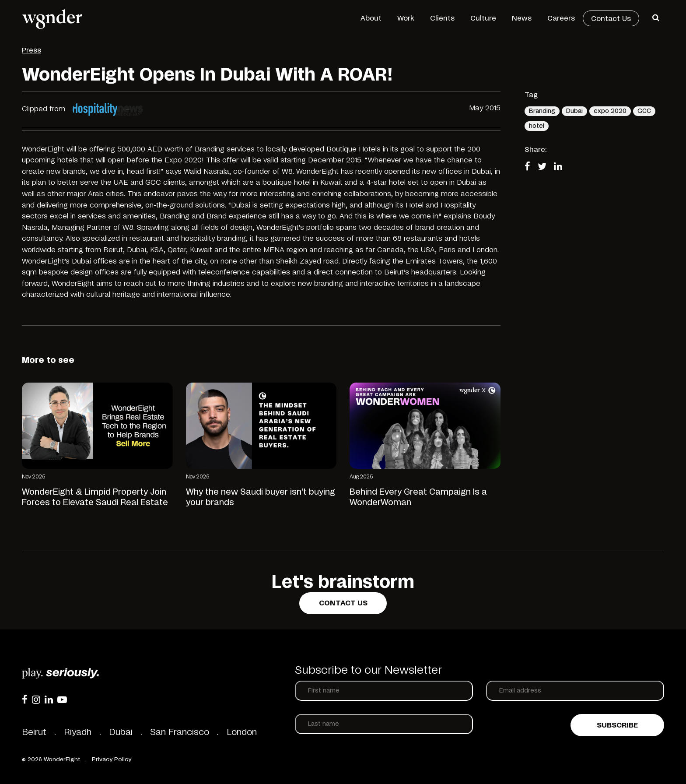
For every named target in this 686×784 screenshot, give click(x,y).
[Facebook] (25, 700)
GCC (644, 111)
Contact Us (611, 19)
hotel (537, 126)
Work (406, 18)
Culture (483, 18)
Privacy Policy (112, 760)
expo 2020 (610, 111)
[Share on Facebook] (530, 167)
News (522, 18)
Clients (442, 18)
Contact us (343, 603)
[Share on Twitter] (545, 167)
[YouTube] (62, 700)
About (371, 18)
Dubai (574, 111)
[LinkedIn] (49, 700)
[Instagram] (36, 700)
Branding (542, 111)
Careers (561, 18)
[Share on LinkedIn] (561, 167)
